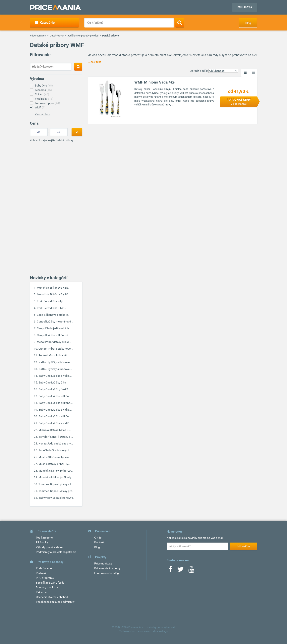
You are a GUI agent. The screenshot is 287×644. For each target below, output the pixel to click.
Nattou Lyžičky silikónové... (55, 362)
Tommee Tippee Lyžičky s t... (56, 484)
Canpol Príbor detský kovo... (56, 349)
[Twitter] (180, 570)
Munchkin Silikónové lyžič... (54, 288)
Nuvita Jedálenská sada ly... (56, 443)
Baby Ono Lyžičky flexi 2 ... (55, 389)
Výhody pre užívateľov (50, 547)
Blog (248, 23)
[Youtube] (191, 570)
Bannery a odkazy (47, 587)
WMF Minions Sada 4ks (155, 82)
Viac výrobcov (43, 114)
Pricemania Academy (107, 568)
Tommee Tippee (47, 103)
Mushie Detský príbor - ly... (55, 464)
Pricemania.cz (103, 563)
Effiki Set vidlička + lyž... (51, 301)
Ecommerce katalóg (107, 573)
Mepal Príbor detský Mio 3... (54, 342)
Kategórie (45, 23)
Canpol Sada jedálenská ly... (54, 328)
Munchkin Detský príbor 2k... (56, 471)
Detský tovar (57, 36)
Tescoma (43, 90)
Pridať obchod (45, 568)
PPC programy (45, 578)
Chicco (42, 94)
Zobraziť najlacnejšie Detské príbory (52, 140)
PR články (42, 542)
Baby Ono (44, 86)
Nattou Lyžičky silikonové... (55, 369)
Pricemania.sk (38, 36)
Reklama (41, 592)
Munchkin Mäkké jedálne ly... (56, 477)
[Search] (180, 23)
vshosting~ (162, 631)
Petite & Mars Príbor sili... (54, 355)
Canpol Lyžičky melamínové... (55, 322)
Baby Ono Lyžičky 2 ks (52, 382)
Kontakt (99, 542)
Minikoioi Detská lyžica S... (55, 430)
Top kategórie (44, 538)
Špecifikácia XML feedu (50, 583)
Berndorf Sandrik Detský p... (56, 437)
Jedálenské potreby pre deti (83, 36)
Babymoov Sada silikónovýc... (57, 498)
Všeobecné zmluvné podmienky (55, 602)
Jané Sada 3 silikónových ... (56, 450)
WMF (40, 107)
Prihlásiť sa (245, 7)
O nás (98, 538)
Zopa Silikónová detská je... (54, 315)
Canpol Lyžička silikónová (53, 335)
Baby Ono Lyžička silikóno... (56, 396)
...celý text (95, 62)
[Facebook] (171, 570)
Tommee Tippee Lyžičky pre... (56, 491)
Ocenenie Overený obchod (52, 597)
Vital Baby (44, 99)
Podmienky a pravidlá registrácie (56, 552)
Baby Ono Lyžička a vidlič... (55, 376)
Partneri (41, 573)
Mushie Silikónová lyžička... (55, 457)
